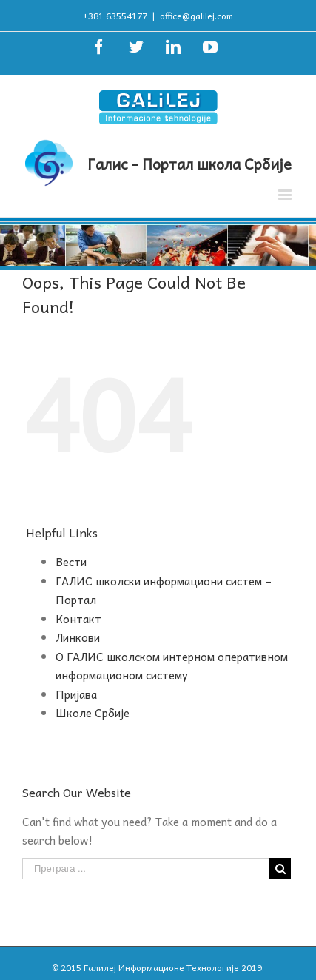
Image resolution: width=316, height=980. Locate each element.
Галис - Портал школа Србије (189, 164)
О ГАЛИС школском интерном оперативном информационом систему (172, 666)
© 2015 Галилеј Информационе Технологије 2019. (158, 967)
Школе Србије (93, 713)
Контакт (78, 619)
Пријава (76, 694)
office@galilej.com (196, 16)
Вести (71, 562)
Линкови (78, 637)
